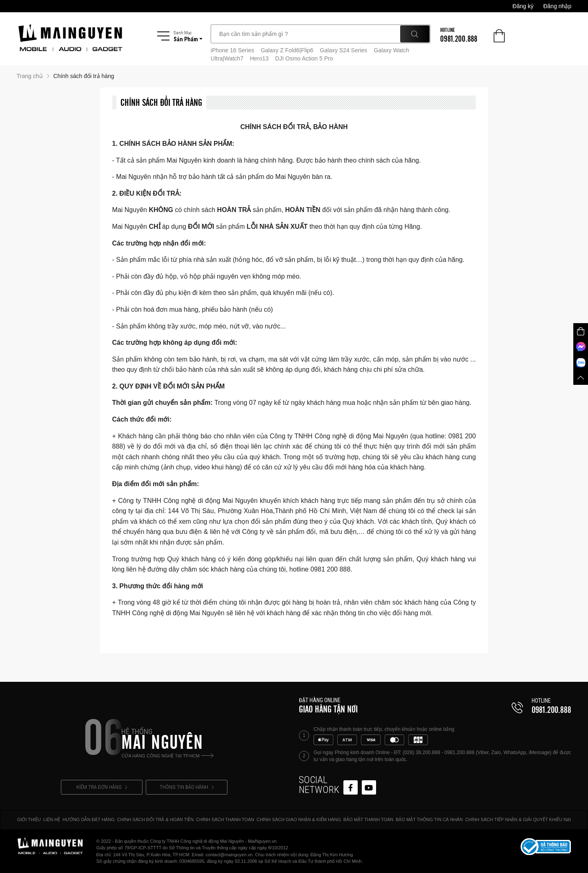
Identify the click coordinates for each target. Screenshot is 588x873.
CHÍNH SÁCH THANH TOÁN (225, 819)
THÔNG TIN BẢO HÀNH (187, 787)
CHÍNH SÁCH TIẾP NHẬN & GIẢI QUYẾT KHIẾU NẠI (518, 819)
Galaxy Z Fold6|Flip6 (287, 50)
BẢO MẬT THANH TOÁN (369, 819)
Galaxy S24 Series (343, 50)
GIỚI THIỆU (29, 819)
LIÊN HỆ (52, 819)
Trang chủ (30, 76)
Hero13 (259, 58)
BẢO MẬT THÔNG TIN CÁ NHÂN (429, 819)
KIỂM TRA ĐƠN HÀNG (102, 787)
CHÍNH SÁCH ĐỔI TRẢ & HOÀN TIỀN (155, 819)
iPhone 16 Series (233, 50)
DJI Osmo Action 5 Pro (304, 58)
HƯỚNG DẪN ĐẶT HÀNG (89, 819)
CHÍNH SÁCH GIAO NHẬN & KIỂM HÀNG (299, 819)
